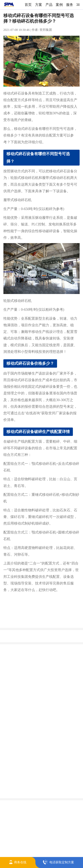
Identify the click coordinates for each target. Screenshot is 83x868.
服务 (70, 5)
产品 (49, 5)
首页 (28, 5)
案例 (59, 5)
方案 (39, 5)
